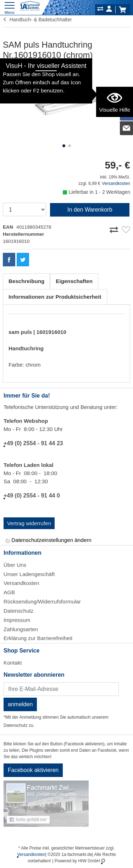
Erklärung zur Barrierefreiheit (38, 638)
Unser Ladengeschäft (29, 574)
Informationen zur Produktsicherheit (55, 297)
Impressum (17, 620)
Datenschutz (18, 611)
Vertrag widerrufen (29, 523)
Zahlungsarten (21, 629)
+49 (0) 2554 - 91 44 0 (32, 496)
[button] (64, 146)
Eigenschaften (74, 281)
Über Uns (15, 565)
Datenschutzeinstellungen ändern (49, 541)
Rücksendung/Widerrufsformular (42, 601)
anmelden (20, 704)
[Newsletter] (61, 689)
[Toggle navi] (10, 7)
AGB (9, 592)
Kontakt (13, 663)
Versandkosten (116, 183)
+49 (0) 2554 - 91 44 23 (33, 443)
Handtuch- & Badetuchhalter (37, 20)
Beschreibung (26, 281)
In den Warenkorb (90, 210)
